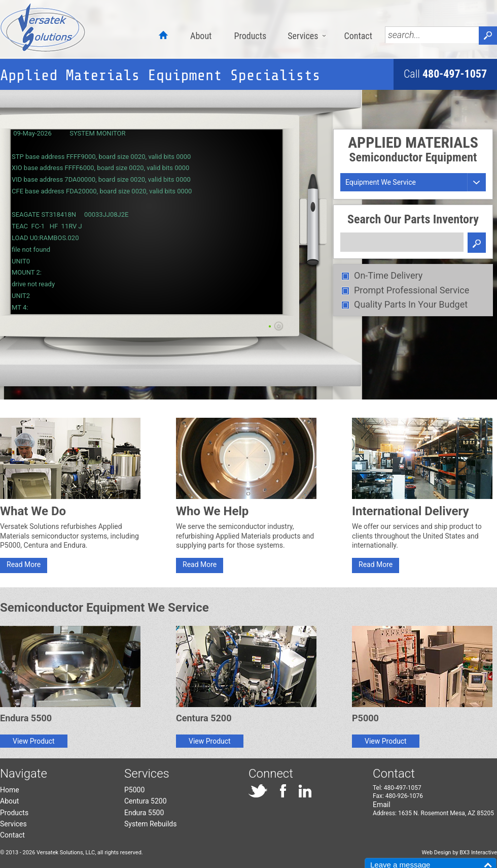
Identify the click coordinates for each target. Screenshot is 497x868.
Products (250, 36)
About (201, 36)
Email (382, 805)
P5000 (134, 790)
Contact (358, 36)
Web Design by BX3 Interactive (459, 853)
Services (303, 36)
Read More (24, 564)
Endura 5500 (144, 813)
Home (10, 790)
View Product (34, 741)
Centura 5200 (146, 801)
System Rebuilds (150, 824)
